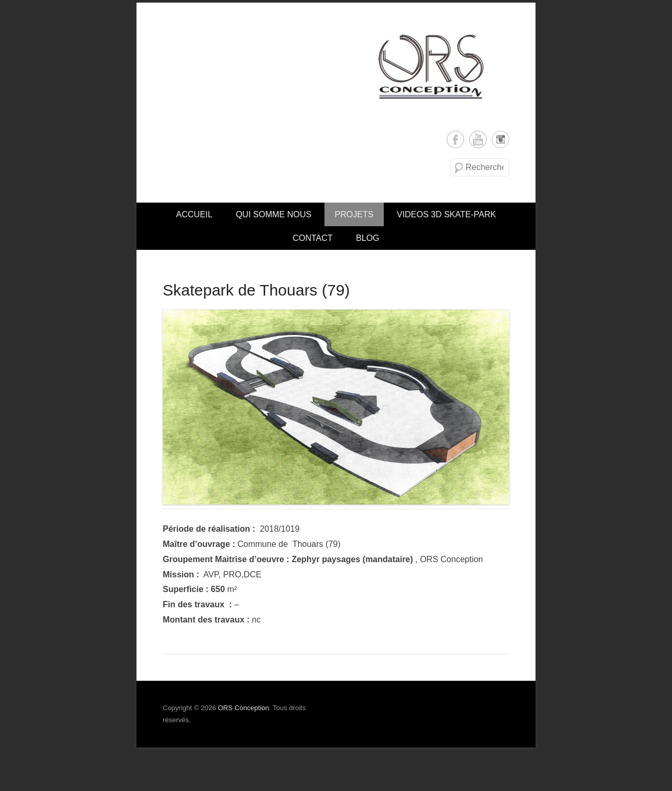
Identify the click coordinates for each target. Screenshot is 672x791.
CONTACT (312, 238)
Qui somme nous (274, 214)
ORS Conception (244, 708)
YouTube (478, 139)
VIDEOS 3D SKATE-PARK (447, 214)
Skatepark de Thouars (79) (256, 290)
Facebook (455, 139)
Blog (367, 238)
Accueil (194, 214)
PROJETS (354, 214)
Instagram (501, 139)
